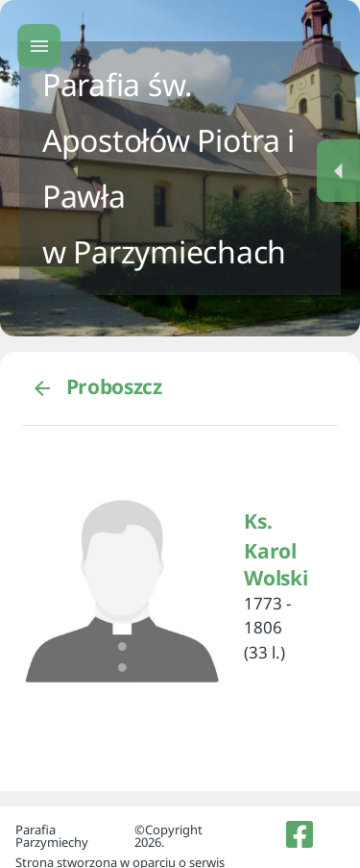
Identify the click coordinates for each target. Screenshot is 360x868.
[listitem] (300, 834)
